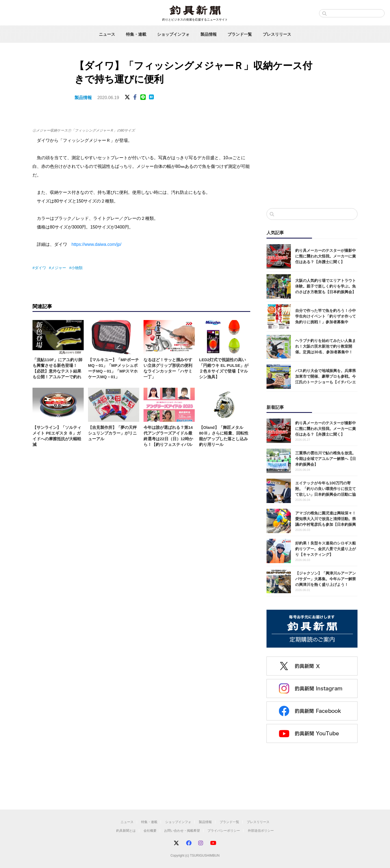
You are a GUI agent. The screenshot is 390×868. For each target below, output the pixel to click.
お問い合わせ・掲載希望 (182, 831)
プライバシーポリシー (224, 831)
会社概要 (150, 831)
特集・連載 (136, 34)
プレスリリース (277, 34)
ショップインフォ (173, 34)
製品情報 (209, 34)
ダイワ (40, 268)
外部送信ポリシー (261, 831)
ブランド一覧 (240, 34)
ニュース (107, 34)
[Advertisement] (312, 159)
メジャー (58, 268)
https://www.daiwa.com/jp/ (96, 244)
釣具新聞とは (126, 831)
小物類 (77, 268)
